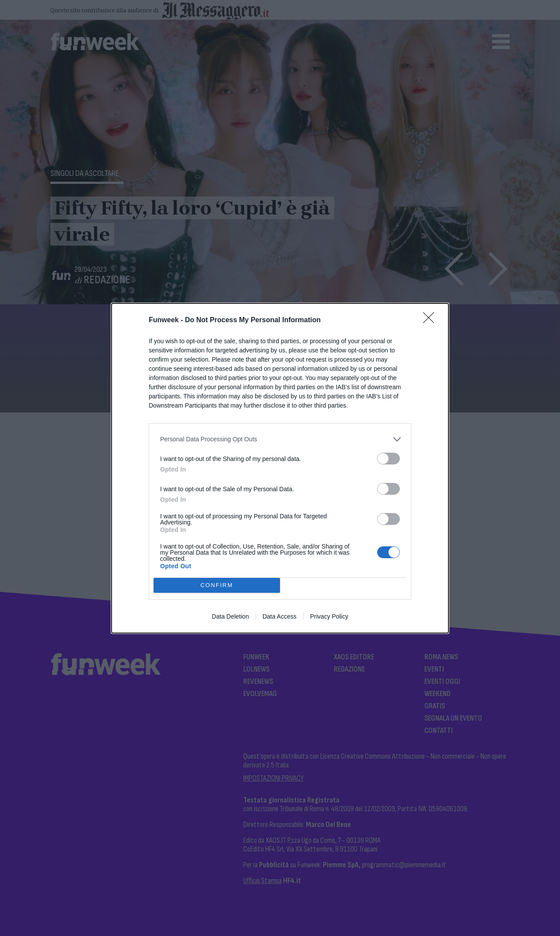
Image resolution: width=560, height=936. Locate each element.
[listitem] (280, 439)
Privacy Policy (329, 616)
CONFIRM (217, 585)
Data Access (280, 616)
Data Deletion (230, 616)
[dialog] (280, 468)
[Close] (431, 320)
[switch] (388, 459)
